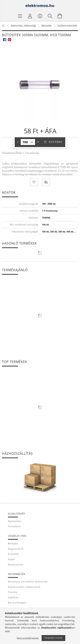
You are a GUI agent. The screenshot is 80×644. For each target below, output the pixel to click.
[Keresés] (50, 16)
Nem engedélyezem (28, 638)
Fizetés (12, 592)
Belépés (13, 543)
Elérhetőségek (17, 603)
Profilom (13, 554)
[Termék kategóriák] (20, 16)
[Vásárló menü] (40, 16)
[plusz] (38, 142)
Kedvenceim (16, 564)
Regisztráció (16, 549)
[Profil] (30, 16)
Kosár (12, 559)
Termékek (14, 526)
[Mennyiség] (25, 142)
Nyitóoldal (15, 521)
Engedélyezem (54, 638)
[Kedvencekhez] (34, 182)
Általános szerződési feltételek (28, 582)
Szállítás (13, 597)
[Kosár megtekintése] (60, 16)
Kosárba (56, 142)
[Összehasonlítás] (46, 182)
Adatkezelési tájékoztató (24, 587)
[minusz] (18, 142)
